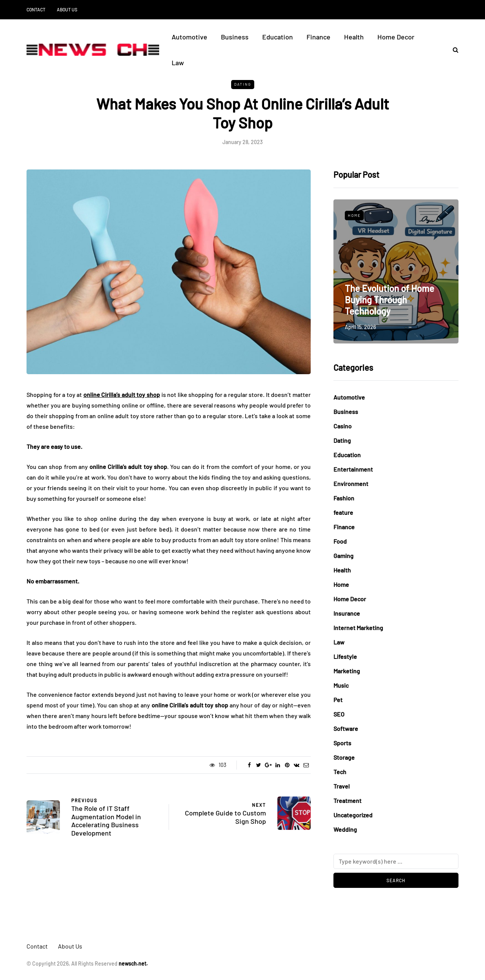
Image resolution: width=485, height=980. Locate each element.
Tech (340, 772)
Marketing (347, 671)
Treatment (347, 800)
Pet (338, 700)
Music (341, 685)
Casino (343, 426)
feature (343, 512)
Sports (342, 743)
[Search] (396, 861)
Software (346, 728)
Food (340, 541)
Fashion (344, 498)
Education (278, 37)
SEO (339, 714)
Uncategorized (353, 815)
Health (354, 37)
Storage (344, 757)
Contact (36, 9)
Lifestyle (345, 656)
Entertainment (353, 469)
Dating (243, 84)
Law (178, 63)
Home (354, 215)
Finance (318, 37)
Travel (342, 786)
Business (235, 37)
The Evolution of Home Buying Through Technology (390, 300)
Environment (351, 484)
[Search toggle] (453, 49)
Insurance (347, 613)
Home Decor (396, 37)
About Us (67, 9)
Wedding (345, 829)
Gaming (343, 556)
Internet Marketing (358, 628)
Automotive (189, 37)
